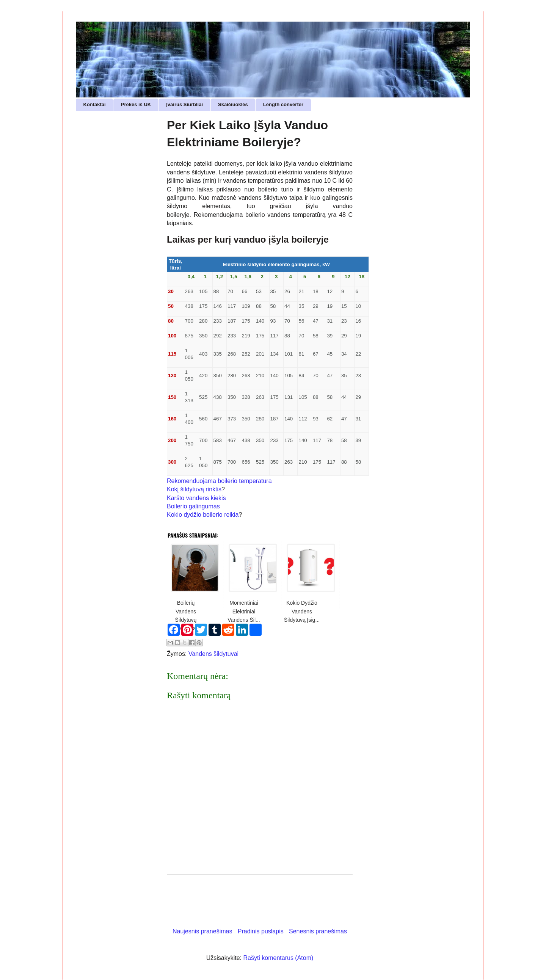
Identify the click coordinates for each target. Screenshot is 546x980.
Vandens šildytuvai (213, 654)
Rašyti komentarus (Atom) (278, 958)
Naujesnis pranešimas (202, 931)
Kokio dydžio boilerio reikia (203, 515)
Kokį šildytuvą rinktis (194, 489)
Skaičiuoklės (233, 104)
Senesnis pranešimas (318, 931)
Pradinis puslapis (261, 931)
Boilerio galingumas (193, 506)
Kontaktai (95, 104)
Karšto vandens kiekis (196, 498)
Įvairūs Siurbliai (184, 104)
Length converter (283, 104)
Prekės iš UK (136, 104)
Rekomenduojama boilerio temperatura (219, 481)
